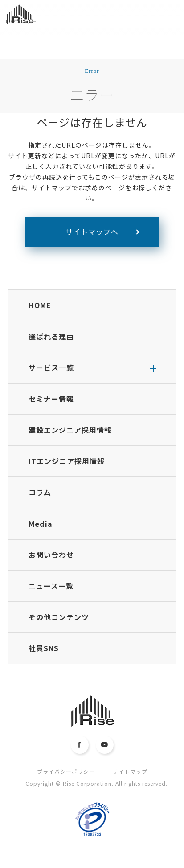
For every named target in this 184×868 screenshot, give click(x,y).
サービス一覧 (51, 368)
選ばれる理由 (51, 336)
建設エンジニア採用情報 (70, 430)
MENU (172, 21)
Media (41, 524)
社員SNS (44, 648)
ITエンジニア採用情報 (67, 461)
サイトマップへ (92, 232)
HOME (40, 305)
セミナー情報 (51, 399)
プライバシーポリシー (66, 771)
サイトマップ (130, 771)
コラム (40, 492)
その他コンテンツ (59, 617)
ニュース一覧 (51, 586)
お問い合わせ (51, 555)
